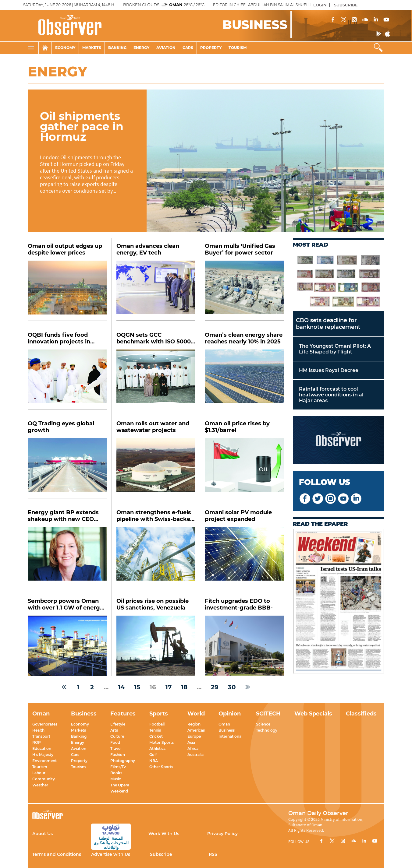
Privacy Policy (222, 834)
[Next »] (248, 687)
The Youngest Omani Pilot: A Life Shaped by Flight (335, 349)
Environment (44, 761)
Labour (39, 773)
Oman (224, 724)
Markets (92, 48)
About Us (43, 834)
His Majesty (43, 755)
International (230, 736)
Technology (267, 730)
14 (121, 687)
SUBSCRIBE (346, 5)
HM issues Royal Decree (329, 370)
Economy (65, 48)
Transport (41, 736)
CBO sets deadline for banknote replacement (328, 324)
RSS (213, 854)
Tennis (155, 730)
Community (44, 779)
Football (157, 724)
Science (263, 724)
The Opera (120, 785)
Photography (123, 761)
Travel (116, 749)
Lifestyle (118, 724)
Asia (191, 742)
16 (153, 687)
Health (38, 730)
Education (42, 749)
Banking (117, 48)
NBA (154, 761)
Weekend (119, 791)
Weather (40, 785)
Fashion (118, 755)
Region (194, 724)
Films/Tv (118, 767)
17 (169, 687)
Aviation (166, 48)
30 (232, 687)
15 (137, 687)
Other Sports (161, 767)
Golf (153, 755)
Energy (141, 48)
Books (116, 773)
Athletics (157, 749)
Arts (114, 730)
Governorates (45, 724)
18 (184, 687)
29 (215, 687)
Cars (188, 48)
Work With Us (164, 834)
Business (227, 730)
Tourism (238, 48)
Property (211, 48)
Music (116, 779)
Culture (117, 736)
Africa (193, 749)
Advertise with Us (111, 854)
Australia (195, 755)
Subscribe (161, 854)
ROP (37, 742)
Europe (194, 736)
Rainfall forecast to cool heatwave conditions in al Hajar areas (331, 395)
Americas (196, 730)
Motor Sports (162, 742)
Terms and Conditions (57, 854)
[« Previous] (64, 687)
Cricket (156, 736)
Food (115, 742)
